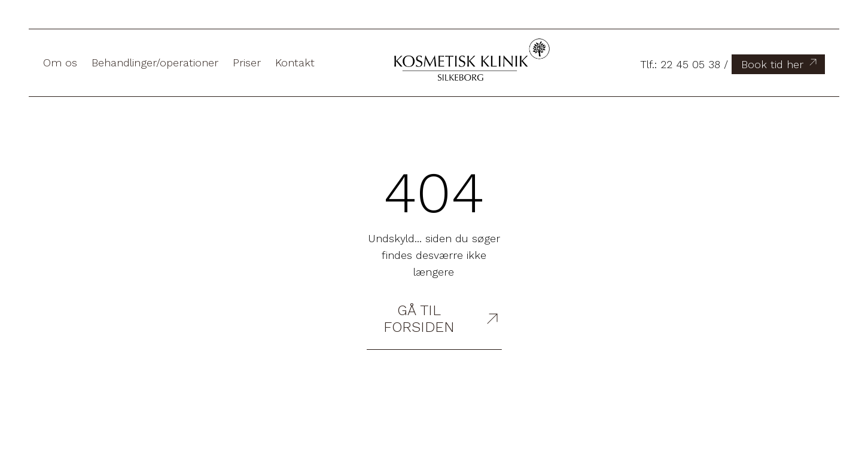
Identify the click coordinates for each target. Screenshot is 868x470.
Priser (247, 62)
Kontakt (295, 62)
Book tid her (780, 63)
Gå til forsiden (442, 319)
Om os (60, 62)
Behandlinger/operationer (155, 62)
